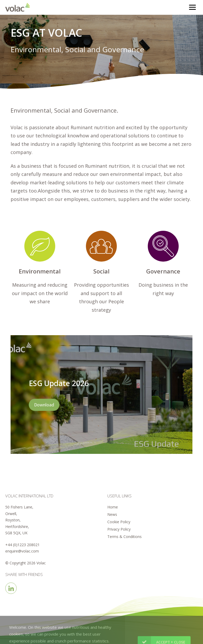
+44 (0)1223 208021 (22, 545)
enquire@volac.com (22, 551)
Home (113, 507)
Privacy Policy (119, 529)
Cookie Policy (119, 522)
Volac (19, 7)
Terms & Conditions (124, 537)
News (112, 514)
